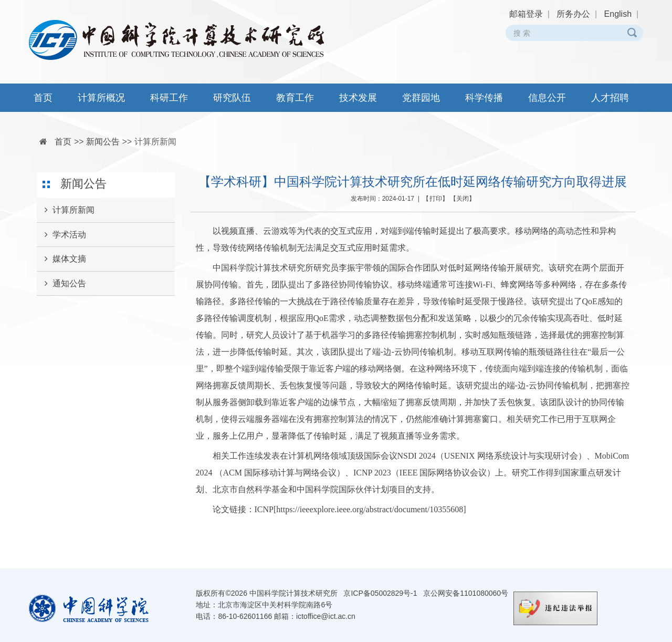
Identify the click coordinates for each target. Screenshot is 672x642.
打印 (436, 199)
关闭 (463, 199)
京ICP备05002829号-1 (380, 593)
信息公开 (547, 98)
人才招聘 (610, 98)
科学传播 (484, 98)
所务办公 (573, 14)
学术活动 (61, 235)
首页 (43, 98)
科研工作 (169, 98)
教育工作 (295, 98)
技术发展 (358, 98)
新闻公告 (103, 142)
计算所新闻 (155, 142)
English (618, 14)
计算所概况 (101, 98)
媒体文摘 (61, 259)
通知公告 (61, 284)
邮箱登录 (526, 14)
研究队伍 (232, 98)
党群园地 (421, 98)
